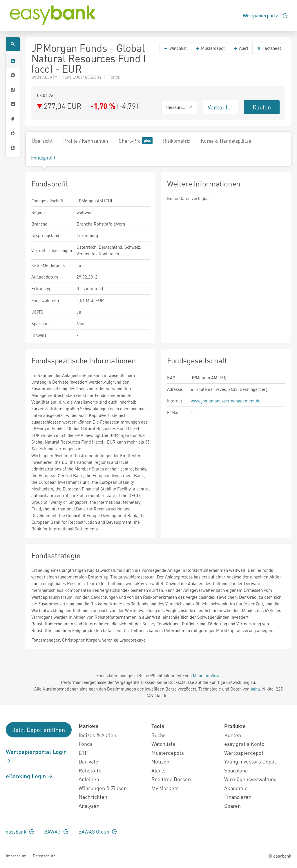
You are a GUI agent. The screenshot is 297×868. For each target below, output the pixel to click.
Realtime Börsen (171, 779)
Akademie (236, 788)
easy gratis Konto (244, 744)
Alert (241, 48)
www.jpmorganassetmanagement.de (226, 401)
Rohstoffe (90, 770)
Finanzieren (238, 797)
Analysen (89, 806)
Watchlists (163, 744)
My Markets (165, 788)
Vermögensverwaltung (250, 779)
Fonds (86, 744)
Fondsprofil (43, 158)
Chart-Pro (136, 141)
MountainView (206, 675)
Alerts (159, 770)
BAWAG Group (98, 832)
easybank (20, 832)
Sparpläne (236, 770)
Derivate (88, 761)
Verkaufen (221, 107)
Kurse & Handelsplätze (226, 141)
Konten (233, 735)
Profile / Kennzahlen (86, 141)
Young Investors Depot (250, 761)
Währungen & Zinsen (103, 788)
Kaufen (262, 107)
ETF (83, 753)
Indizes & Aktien (97, 735)
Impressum (16, 856)
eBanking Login (29, 776)
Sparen (232, 806)
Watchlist (175, 48)
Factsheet (269, 48)
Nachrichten (93, 797)
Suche (159, 735)
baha (255, 689)
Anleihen (89, 779)
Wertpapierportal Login (36, 756)
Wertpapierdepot (244, 753)
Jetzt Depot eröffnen (39, 730)
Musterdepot (210, 48)
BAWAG (56, 832)
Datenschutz (44, 856)
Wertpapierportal (265, 15)
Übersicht (42, 141)
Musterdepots (168, 753)
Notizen (160, 761)
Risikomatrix (177, 141)
